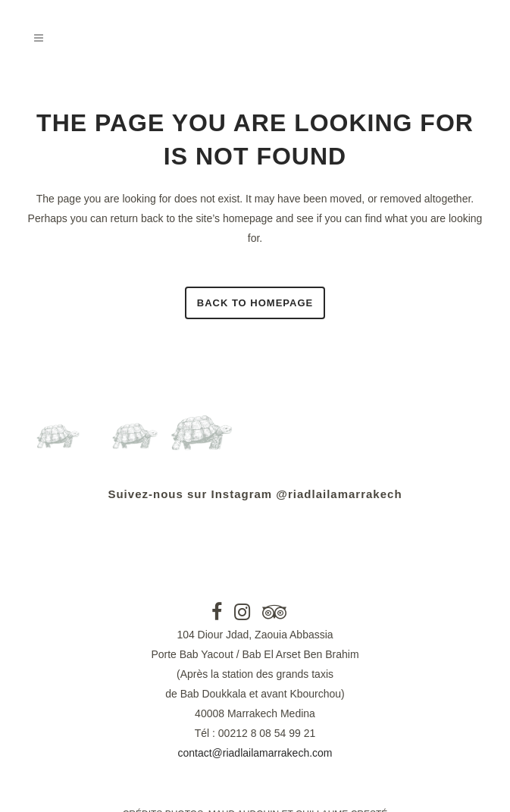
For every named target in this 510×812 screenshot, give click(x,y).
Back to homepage (255, 303)
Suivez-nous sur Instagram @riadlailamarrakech (255, 494)
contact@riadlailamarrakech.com (255, 753)
